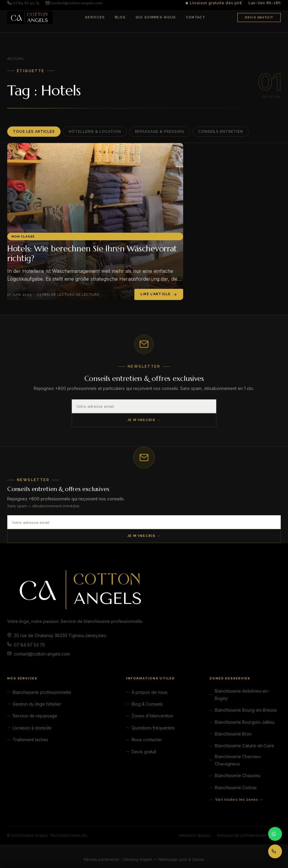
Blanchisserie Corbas (236, 788)
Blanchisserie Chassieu (238, 775)
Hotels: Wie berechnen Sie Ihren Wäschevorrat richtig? (92, 253)
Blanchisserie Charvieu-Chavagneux (238, 760)
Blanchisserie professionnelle (42, 692)
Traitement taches (30, 740)
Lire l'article (159, 294)
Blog (120, 17)
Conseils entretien (221, 132)
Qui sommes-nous (156, 17)
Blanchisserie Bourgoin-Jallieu (245, 722)
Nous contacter (147, 740)
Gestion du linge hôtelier (37, 704)
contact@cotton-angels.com (74, 3)
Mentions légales (195, 835)
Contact (196, 17)
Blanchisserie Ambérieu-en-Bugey (242, 695)
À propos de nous (150, 692)
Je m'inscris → (144, 421)
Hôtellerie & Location (95, 132)
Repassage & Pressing (160, 132)
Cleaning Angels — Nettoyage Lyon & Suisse (163, 859)
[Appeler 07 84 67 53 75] (275, 851)
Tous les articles (34, 132)
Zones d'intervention (152, 716)
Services (95, 17)
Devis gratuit (259, 17)
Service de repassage (35, 716)
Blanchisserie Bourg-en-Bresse (246, 710)
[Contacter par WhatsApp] (275, 834)
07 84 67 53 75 (23, 3)
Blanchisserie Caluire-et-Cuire (244, 746)
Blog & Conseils (147, 704)
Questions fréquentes (153, 728)
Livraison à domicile (32, 728)
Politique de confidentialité (242, 835)
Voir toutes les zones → (239, 799)
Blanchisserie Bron (233, 734)
